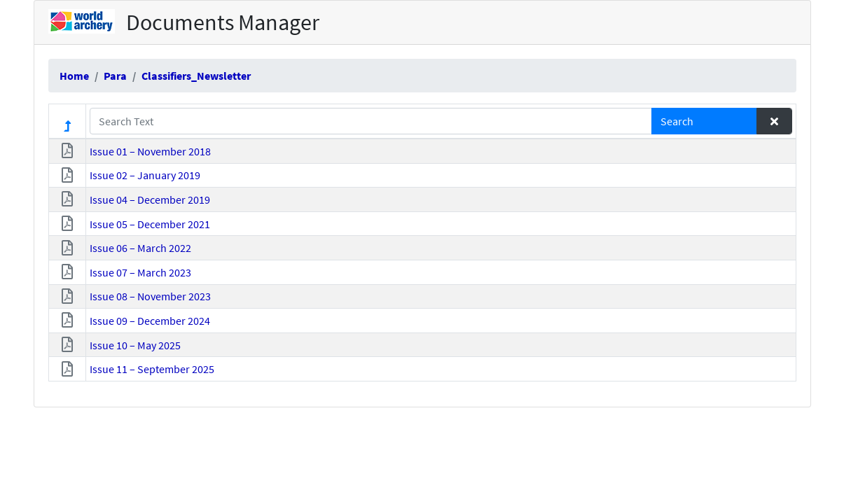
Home (74, 76)
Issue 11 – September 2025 (152, 369)
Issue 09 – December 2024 (150, 321)
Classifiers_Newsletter (196, 76)
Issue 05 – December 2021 (150, 224)
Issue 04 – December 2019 (150, 199)
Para (115, 76)
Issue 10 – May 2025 (135, 345)
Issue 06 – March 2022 (140, 248)
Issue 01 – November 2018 (150, 151)
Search (677, 121)
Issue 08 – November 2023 (150, 296)
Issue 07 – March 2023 (140, 272)
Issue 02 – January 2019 (145, 175)
